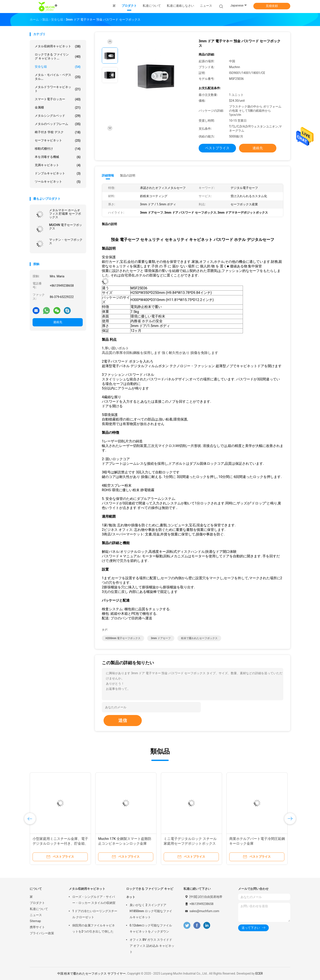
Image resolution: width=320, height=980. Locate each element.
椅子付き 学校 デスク (58, 132)
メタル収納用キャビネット (58, 46)
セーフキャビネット (58, 141)
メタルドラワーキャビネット (58, 89)
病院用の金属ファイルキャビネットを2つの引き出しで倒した (94, 928)
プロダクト (37, 903)
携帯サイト (37, 927)
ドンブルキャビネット (58, 173)
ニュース (36, 915)
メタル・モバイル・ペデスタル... (58, 77)
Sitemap (35, 921)
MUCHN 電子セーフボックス (66, 227)
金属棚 (58, 108)
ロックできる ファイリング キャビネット (150, 893)
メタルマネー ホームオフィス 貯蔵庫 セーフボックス (65, 214)
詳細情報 (108, 175)
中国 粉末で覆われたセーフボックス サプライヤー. (92, 973)
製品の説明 (128, 175)
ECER (259, 973)
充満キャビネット (58, 165)
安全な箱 (58, 67)
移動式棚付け (58, 149)
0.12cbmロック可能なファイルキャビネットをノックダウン (151, 928)
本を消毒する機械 (58, 157)
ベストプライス (217, 148)
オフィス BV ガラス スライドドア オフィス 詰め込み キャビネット (152, 946)
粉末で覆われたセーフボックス (199, 638)
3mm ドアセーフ (161, 638)
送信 (123, 720)
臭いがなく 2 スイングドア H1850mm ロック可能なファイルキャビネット (151, 911)
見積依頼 (272, 6)
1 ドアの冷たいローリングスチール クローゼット (95, 914)
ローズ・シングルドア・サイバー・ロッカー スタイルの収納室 (94, 900)
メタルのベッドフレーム (58, 124)
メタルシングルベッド (58, 116)
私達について (39, 909)
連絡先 (58, 322)
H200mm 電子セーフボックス (123, 638)
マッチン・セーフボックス (66, 241)
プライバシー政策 (42, 933)
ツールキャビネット (58, 182)
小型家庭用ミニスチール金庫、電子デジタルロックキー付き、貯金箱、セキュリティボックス (60, 843)
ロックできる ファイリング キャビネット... (58, 56)
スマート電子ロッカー (58, 99)
